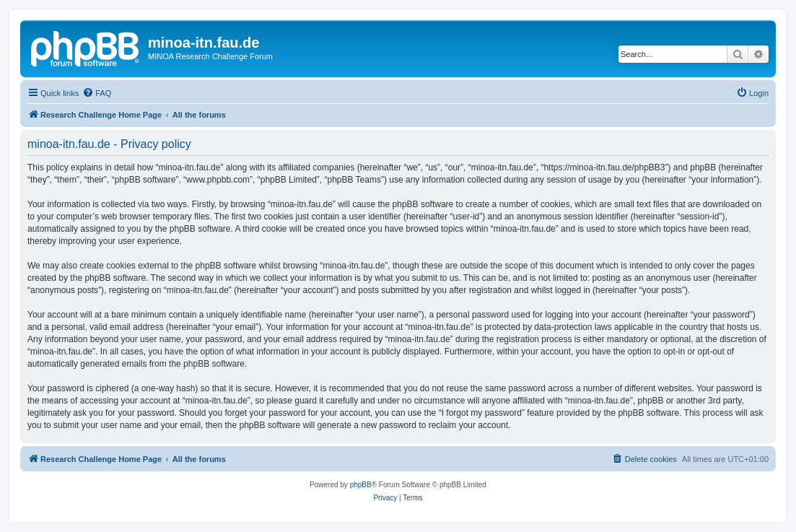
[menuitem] (97, 93)
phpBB (361, 485)
